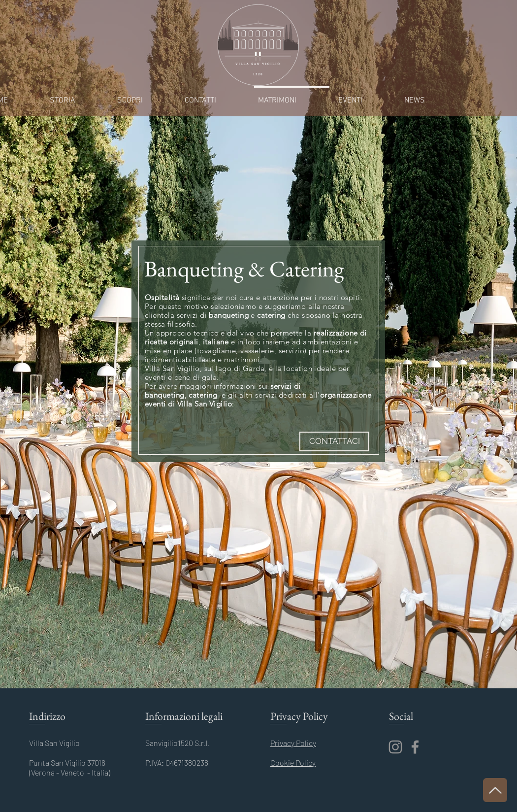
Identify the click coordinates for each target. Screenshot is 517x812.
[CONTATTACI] (334, 441)
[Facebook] (415, 747)
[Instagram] (395, 747)
